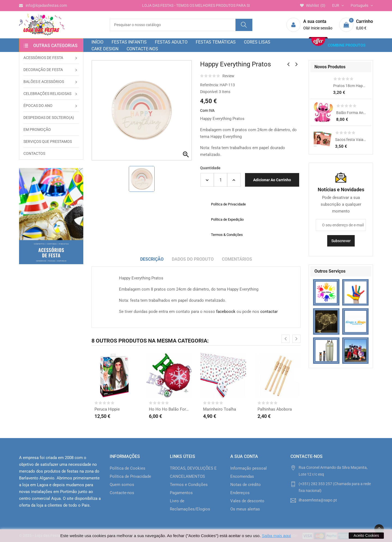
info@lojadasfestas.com (43, 5)
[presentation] (286, 339)
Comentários (237, 259)
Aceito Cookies (366, 535)
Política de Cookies (128, 468)
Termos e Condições (189, 485)
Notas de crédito (246, 485)
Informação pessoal (249, 468)
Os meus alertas (245, 509)
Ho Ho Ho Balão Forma (169, 409)
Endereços (240, 493)
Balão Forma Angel (351, 113)
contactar (269, 312)
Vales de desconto (247, 501)
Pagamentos (181, 493)
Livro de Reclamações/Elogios (190, 505)
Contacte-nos (122, 493)
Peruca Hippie (107, 409)
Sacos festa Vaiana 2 (350, 140)
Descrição (152, 259)
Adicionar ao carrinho (272, 180)
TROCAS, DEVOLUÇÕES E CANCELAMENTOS (193, 472)
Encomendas (242, 476)
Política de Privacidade (130, 476)
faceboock (226, 312)
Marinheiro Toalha (220, 409)
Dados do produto (193, 259)
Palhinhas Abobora (275, 409)
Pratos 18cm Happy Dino (350, 86)
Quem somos (122, 485)
